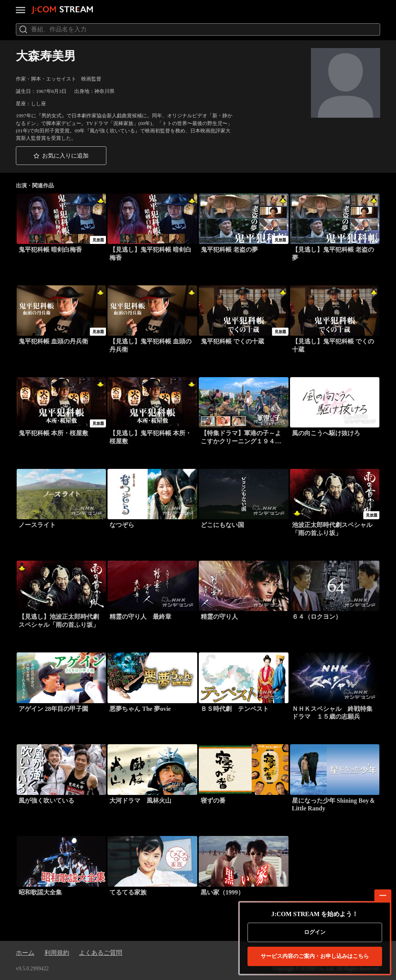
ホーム (25, 953)
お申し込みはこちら (315, 956)
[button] (61, 155)
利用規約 (57, 953)
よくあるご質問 (101, 953)
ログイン (315, 932)
